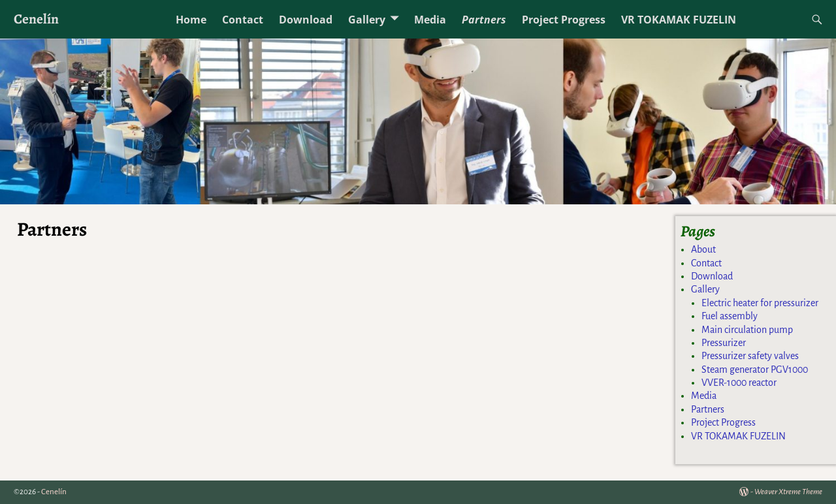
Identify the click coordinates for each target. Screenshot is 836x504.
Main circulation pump (747, 330)
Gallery (367, 20)
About (703, 249)
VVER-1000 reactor (739, 383)
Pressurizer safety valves (750, 356)
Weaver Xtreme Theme (788, 492)
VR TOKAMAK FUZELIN (679, 20)
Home (191, 20)
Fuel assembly (730, 316)
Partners (484, 20)
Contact (243, 20)
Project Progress (564, 20)
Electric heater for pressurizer (760, 303)
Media (430, 20)
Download (306, 20)
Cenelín (36, 19)
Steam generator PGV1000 (755, 370)
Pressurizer (724, 343)
